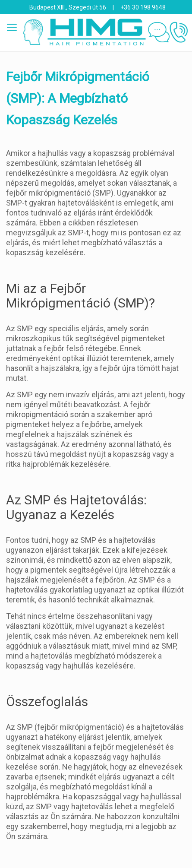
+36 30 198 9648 (143, 7)
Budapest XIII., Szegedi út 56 (68, 7)
